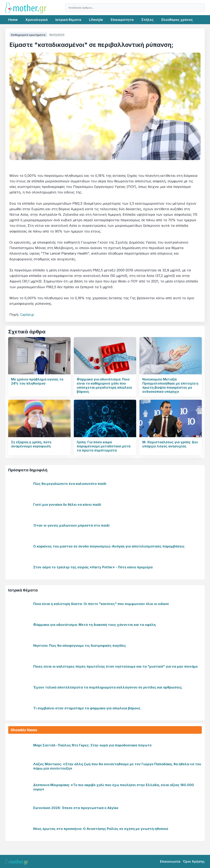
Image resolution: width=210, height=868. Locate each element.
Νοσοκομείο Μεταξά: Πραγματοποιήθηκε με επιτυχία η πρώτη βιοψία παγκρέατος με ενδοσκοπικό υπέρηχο (170, 385)
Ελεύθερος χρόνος (177, 20)
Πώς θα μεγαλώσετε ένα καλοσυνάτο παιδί (70, 484)
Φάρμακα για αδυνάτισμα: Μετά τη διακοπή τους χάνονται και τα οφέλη (94, 625)
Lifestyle (96, 20)
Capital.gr (27, 315)
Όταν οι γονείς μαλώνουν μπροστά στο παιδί (71, 525)
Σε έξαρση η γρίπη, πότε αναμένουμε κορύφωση (31, 444)
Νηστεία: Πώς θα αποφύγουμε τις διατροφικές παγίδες (80, 646)
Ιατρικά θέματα (68, 20)
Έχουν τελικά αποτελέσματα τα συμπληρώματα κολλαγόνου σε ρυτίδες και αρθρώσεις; (108, 687)
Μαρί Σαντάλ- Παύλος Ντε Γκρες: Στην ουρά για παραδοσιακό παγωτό (92, 745)
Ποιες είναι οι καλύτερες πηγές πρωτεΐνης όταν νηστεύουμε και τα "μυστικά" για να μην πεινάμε (115, 666)
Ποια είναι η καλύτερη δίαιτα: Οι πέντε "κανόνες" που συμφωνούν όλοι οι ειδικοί (101, 604)
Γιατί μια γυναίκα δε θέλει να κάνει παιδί (67, 505)
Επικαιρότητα (122, 20)
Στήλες (147, 20)
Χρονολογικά (37, 20)
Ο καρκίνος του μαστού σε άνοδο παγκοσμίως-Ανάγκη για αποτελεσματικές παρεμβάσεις (109, 546)
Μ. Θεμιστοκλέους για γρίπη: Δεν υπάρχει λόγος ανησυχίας (170, 444)
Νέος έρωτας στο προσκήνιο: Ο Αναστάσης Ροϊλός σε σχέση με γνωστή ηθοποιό (101, 829)
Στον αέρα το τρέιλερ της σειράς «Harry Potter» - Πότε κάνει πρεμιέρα (93, 567)
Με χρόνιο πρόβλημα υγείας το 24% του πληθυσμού (37, 381)
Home (13, 20)
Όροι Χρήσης (194, 861)
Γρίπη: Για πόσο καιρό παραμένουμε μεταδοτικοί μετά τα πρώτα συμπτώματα (104, 446)
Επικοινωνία (170, 861)
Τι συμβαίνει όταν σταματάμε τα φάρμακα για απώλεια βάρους (87, 708)
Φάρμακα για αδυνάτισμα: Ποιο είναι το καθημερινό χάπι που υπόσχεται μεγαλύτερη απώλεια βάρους (104, 385)
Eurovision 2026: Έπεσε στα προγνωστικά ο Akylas (76, 808)
